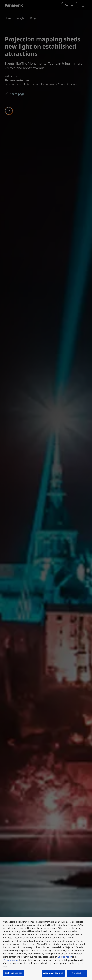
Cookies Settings (13, 973)
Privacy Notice (11, 960)
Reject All (77, 973)
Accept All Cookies (53, 973)
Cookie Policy (65, 957)
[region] (46, 948)
